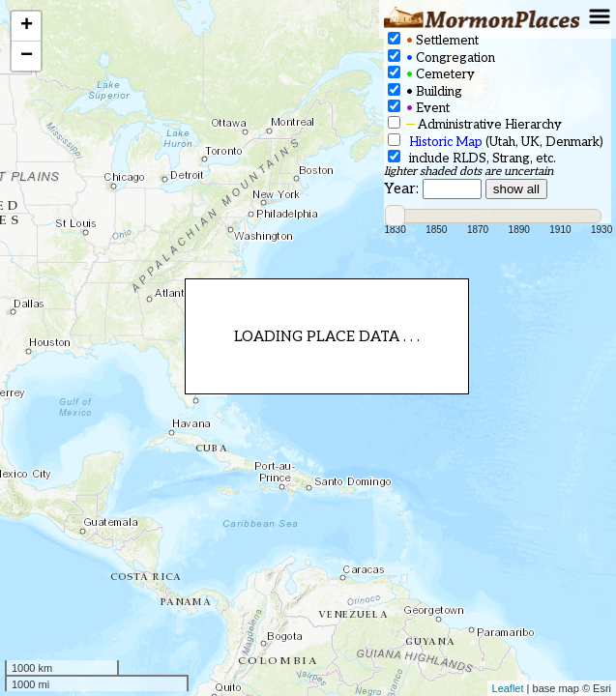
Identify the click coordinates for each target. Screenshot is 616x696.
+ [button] (27, 26)
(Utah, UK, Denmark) (496, 142)
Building (425, 91)
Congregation (441, 58)
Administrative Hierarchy (475, 124)
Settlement (433, 40)
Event (419, 108)
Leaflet (508, 688)
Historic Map (446, 142)
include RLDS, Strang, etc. (472, 158)
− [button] (27, 56)
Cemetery (431, 74)
